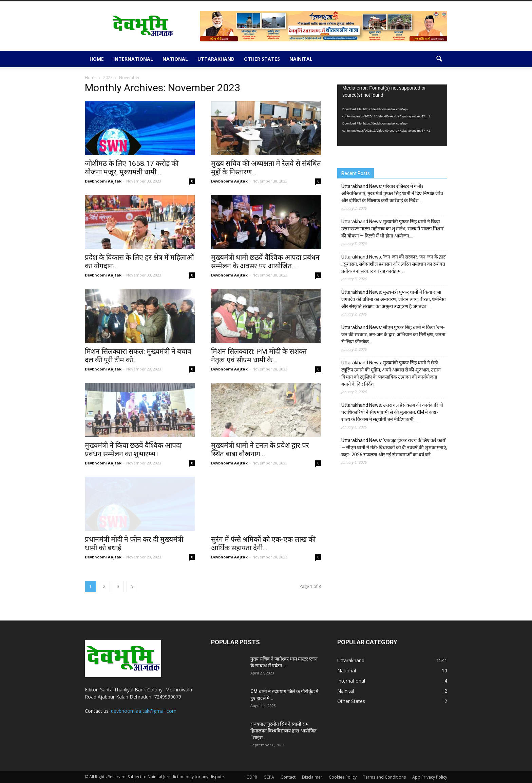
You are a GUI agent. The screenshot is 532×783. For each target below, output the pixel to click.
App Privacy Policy (430, 777)
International (133, 59)
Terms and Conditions (384, 777)
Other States (262, 59)
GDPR (252, 777)
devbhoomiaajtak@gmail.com (144, 711)
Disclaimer (312, 777)
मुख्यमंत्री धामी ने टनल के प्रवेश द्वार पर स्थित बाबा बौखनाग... (260, 450)
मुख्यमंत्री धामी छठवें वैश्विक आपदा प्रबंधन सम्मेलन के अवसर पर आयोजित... (265, 262)
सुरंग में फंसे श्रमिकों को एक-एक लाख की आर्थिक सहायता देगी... (263, 544)
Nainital (301, 59)
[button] (439, 59)
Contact (288, 777)
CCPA (269, 777)
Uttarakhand (216, 59)
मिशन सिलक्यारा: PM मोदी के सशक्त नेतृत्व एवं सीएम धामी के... (259, 356)
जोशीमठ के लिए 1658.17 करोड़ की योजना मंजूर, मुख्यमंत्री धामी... (132, 168)
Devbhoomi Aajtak (103, 181)
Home (97, 59)
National (175, 59)
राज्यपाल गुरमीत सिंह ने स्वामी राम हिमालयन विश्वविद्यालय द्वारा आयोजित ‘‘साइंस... (283, 731)
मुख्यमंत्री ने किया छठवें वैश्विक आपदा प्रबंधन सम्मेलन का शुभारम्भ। (133, 450)
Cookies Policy (343, 777)
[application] (392, 116)
